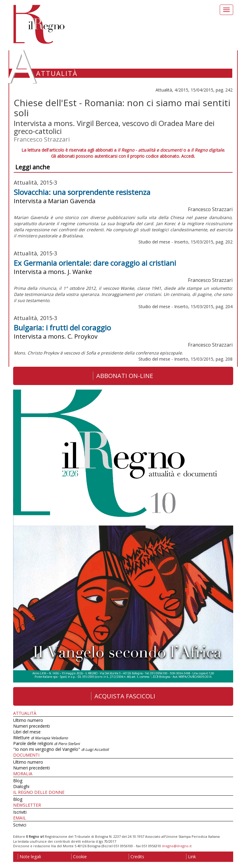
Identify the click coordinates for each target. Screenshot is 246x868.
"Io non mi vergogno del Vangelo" (61, 749)
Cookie (79, 857)
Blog (18, 781)
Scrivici (20, 825)
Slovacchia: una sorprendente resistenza (82, 192)
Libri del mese (27, 732)
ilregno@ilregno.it (177, 846)
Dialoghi (21, 786)
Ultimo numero (28, 720)
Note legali (29, 857)
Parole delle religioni (46, 743)
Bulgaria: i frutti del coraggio (62, 328)
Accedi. (188, 156)
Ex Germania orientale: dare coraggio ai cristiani (95, 263)
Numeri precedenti (31, 726)
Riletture (40, 738)
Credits (136, 857)
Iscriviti (20, 812)
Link (191, 857)
